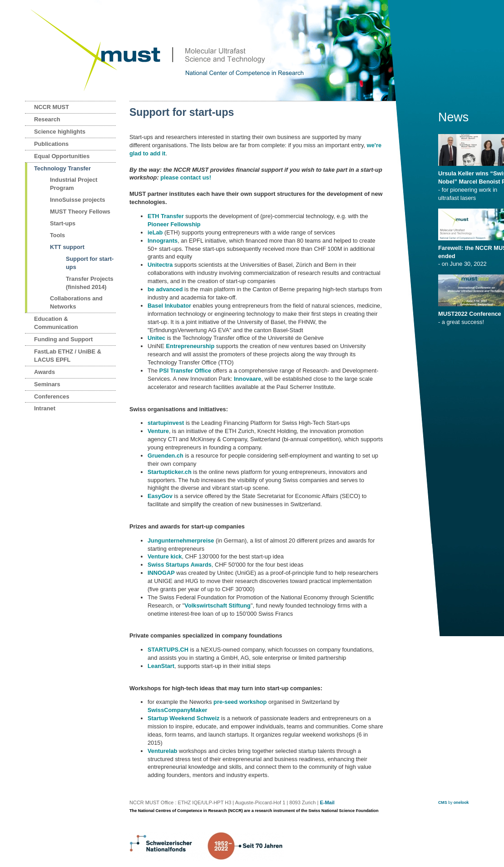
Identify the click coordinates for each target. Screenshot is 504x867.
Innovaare (247, 379)
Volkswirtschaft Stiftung (217, 605)
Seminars (47, 384)
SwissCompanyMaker (178, 710)
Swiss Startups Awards (180, 565)
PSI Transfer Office (185, 371)
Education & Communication (56, 323)
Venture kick (165, 556)
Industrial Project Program (74, 184)
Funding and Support (63, 339)
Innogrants (163, 241)
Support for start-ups (90, 263)
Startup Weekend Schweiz (183, 718)
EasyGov (160, 496)
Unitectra (161, 265)
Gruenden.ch (166, 456)
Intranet (45, 408)
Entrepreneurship (190, 346)
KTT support (67, 247)
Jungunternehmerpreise (181, 541)
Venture (158, 431)
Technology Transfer (62, 168)
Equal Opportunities (62, 156)
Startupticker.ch (170, 472)
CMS (443, 802)
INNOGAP (161, 573)
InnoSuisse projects (78, 200)
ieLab (155, 232)
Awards (44, 372)
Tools (57, 235)
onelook (461, 802)
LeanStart (161, 666)
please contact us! (186, 177)
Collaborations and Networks (76, 302)
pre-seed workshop (240, 702)
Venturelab (162, 751)
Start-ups (63, 223)
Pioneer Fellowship (174, 224)
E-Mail (327, 802)
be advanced (165, 289)
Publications (51, 144)
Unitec (156, 338)
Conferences (52, 396)
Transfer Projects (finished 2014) (90, 283)
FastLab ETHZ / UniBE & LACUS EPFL (68, 356)
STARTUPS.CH (168, 650)
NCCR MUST (52, 107)
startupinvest (166, 423)
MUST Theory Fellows (80, 212)
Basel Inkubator (169, 306)
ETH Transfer (166, 216)
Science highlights (60, 132)
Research (47, 119)
